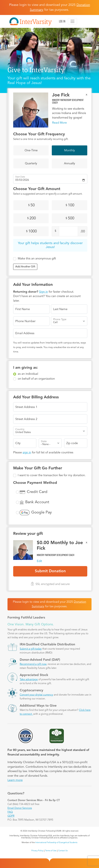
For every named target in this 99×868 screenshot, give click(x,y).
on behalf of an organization (36, 379)
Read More (59, 123)
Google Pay (42, 512)
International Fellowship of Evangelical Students (56, 843)
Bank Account (37, 502)
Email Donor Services (20, 808)
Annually (70, 164)
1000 (31, 231)
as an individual (28, 374)
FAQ (10, 812)
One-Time (31, 150)
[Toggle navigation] (72, 21)
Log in (62, 21)
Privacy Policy (37, 851)
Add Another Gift (25, 267)
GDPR (11, 816)
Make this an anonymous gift (37, 259)
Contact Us (63, 851)
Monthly (70, 150)
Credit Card (37, 492)
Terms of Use (51, 851)
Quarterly (31, 164)
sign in (27, 453)
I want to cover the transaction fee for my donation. (52, 475)
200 (32, 218)
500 (70, 218)
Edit (39, 561)
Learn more (15, 780)
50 (31, 205)
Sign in (43, 292)
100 (70, 205)
